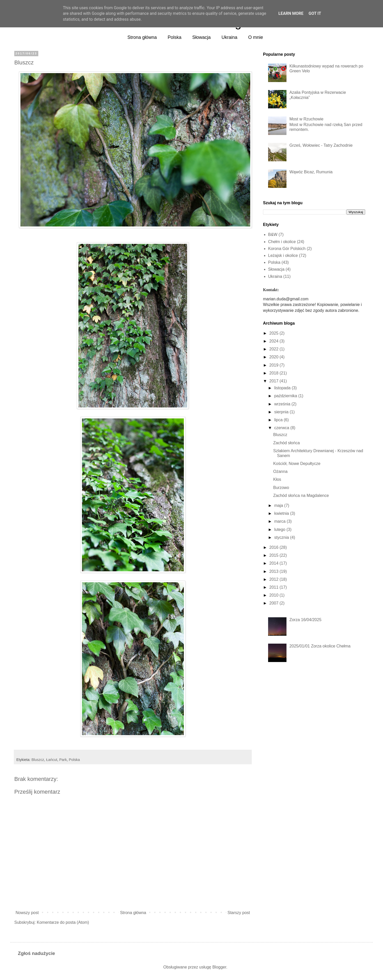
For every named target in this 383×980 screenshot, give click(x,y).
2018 (274, 373)
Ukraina (230, 37)
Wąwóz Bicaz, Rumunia (311, 172)
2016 (274, 547)
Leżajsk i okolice (283, 255)
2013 (274, 571)
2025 (274, 333)
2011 (274, 587)
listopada (282, 388)
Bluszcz (38, 760)
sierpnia (281, 412)
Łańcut (52, 760)
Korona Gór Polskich (287, 249)
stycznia (282, 537)
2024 (274, 341)
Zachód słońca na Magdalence (301, 495)
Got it (315, 13)
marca (280, 521)
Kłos (277, 479)
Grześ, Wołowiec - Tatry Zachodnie (321, 145)
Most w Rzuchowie (306, 119)
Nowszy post (27, 913)
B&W (273, 235)
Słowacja (201, 37)
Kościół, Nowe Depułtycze (297, 464)
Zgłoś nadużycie (37, 953)
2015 (274, 555)
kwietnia (282, 513)
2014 (274, 563)
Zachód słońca (286, 443)
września (282, 404)
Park (63, 760)
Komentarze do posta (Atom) (63, 922)
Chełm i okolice (282, 242)
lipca (278, 420)
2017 (274, 381)
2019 (274, 365)
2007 (274, 603)
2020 (274, 357)
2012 (274, 579)
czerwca (282, 428)
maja (279, 505)
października (286, 396)
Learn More (291, 13)
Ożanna (280, 471)
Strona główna (142, 37)
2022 (274, 349)
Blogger (219, 967)
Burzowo (281, 488)
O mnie (256, 37)
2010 (274, 595)
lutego (280, 529)
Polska (175, 37)
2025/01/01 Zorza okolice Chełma (320, 646)
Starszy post (239, 913)
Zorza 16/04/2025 (305, 620)
